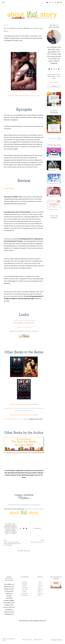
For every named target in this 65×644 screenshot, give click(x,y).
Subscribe (54, 86)
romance (14, 528)
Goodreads (23, 505)
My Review (36, 404)
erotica (15, 527)
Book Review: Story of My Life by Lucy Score (54, 183)
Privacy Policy (27, 640)
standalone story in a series (11, 533)
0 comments (37, 528)
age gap (25, 590)
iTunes (33, 323)
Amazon (16, 323)
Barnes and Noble (24, 323)
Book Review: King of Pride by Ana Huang (54, 209)
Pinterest (30, 505)
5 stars (9, 524)
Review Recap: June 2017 (35, 541)
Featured (25, 588)
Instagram (37, 505)
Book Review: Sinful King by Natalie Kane (54, 170)
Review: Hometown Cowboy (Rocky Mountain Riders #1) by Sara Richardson (13, 543)
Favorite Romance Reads (25, 584)
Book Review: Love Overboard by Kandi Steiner (54, 157)
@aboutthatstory (40, 621)
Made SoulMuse (57, 640)
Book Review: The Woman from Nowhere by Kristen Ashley (54, 128)
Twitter (24, 331)
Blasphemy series (10, 525)
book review (8, 527)
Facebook (18, 331)
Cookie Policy (38, 640)
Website (12, 331)
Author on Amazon (33, 331)
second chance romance (10, 530)
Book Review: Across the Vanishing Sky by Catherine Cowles (54, 196)
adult (14, 524)
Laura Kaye (7, 528)
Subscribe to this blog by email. (34, 509)
